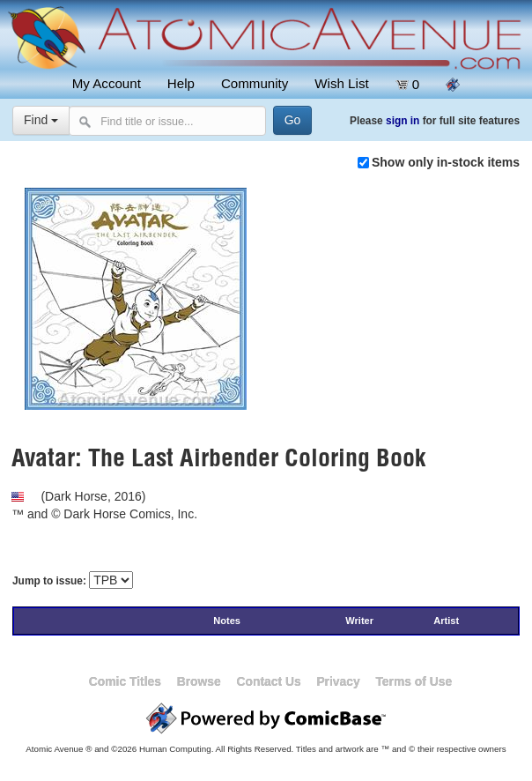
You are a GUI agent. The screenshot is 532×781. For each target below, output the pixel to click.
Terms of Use (414, 681)
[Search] (292, 120)
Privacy (338, 681)
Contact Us (268, 681)
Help (181, 83)
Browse (199, 681)
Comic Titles (125, 681)
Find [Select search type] (41, 120)
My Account (107, 83)
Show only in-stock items (446, 162)
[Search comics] (167, 121)
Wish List (341, 83)
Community (255, 83)
